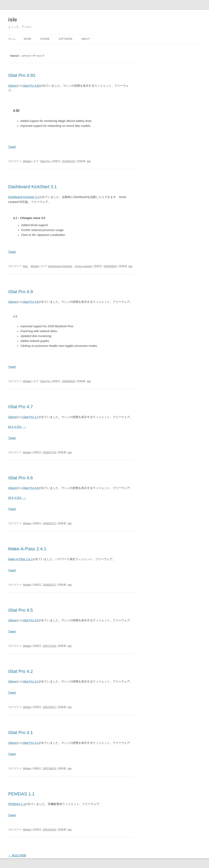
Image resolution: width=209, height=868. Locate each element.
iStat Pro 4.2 (21, 671)
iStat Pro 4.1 (21, 733)
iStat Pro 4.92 (22, 75)
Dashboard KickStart (60, 266)
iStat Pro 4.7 (21, 407)
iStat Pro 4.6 (21, 478)
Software (66, 39)
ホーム (12, 39)
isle (13, 20)
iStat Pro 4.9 (21, 292)
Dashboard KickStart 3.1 (32, 187)
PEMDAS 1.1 (21, 794)
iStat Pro (45, 161)
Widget (27, 161)
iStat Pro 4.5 (21, 610)
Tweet (12, 147)
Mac (25, 266)
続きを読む (17, 427)
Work (27, 39)
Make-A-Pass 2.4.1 (27, 549)
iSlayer (13, 86)
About (86, 39)
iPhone (45, 39)
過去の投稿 (17, 855)
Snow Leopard (83, 266)
